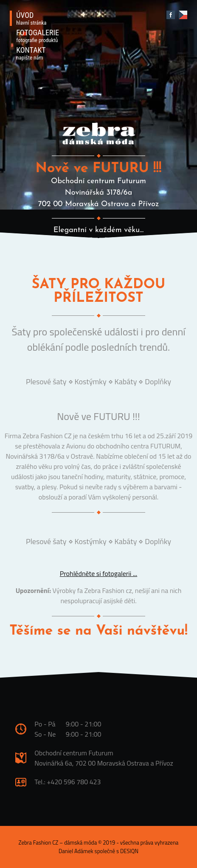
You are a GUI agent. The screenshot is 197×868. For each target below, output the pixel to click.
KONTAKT (31, 53)
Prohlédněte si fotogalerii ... (99, 573)
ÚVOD (31, 18)
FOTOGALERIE (38, 36)
